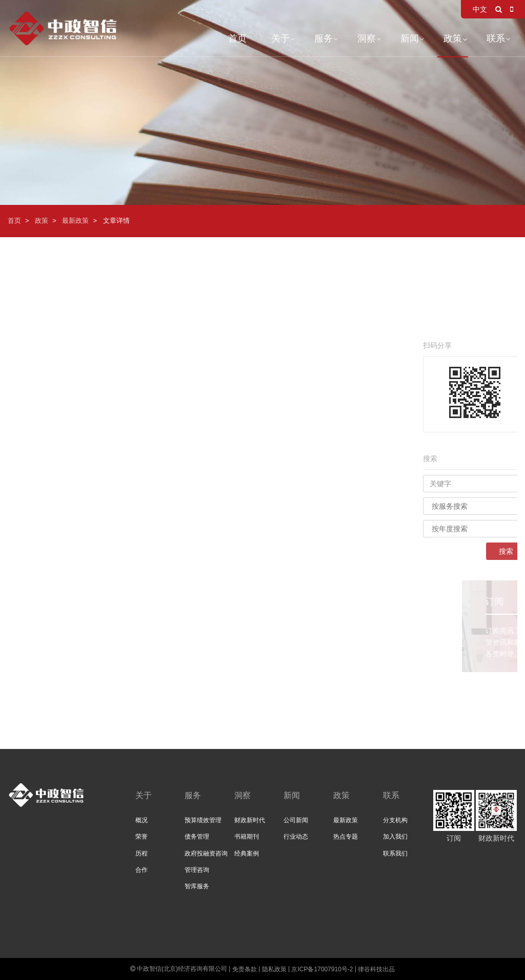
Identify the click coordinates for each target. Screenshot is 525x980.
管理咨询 (197, 870)
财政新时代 (250, 820)
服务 (324, 38)
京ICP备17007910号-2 (322, 969)
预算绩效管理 (203, 820)
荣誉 (142, 837)
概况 (142, 820)
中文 (480, 9)
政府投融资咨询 (206, 853)
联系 (496, 38)
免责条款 (245, 969)
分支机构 (395, 820)
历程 (142, 853)
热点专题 (346, 837)
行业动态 (296, 837)
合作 (142, 870)
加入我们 (395, 837)
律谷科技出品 (376, 969)
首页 (237, 38)
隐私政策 (274, 969)
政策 (453, 38)
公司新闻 (296, 820)
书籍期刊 (247, 837)
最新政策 (75, 221)
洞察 (367, 38)
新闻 (410, 38)
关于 (280, 38)
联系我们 (395, 853)
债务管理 (197, 837)
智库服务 (197, 886)
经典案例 (247, 853)
